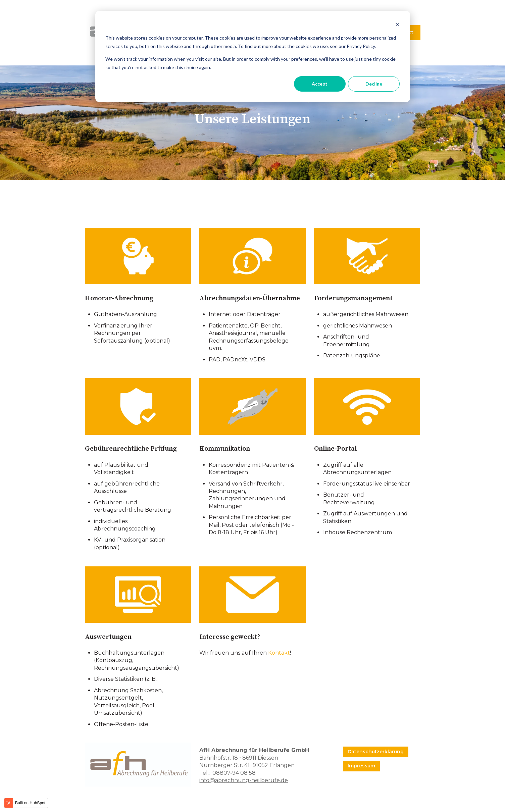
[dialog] (253, 56)
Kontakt (279, 653)
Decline (374, 84)
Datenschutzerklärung (376, 752)
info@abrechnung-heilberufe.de (244, 780)
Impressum (361, 766)
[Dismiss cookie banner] (397, 25)
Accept (320, 84)
